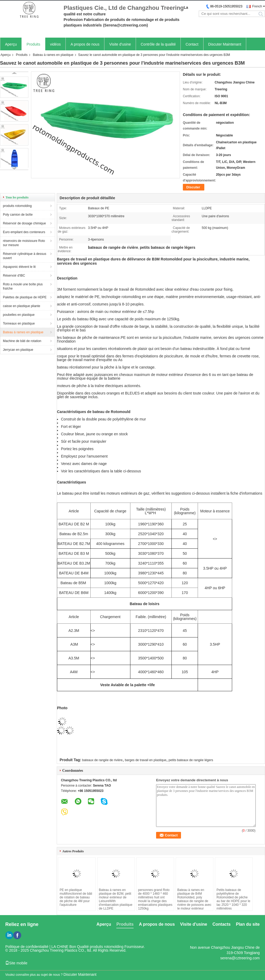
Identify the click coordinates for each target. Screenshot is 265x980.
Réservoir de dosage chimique (24, 223)
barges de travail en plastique (146, 760)
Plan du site (248, 924)
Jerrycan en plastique (18, 350)
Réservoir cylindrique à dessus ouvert (25, 256)
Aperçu (11, 44)
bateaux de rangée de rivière (102, 760)
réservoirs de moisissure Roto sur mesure (24, 243)
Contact (192, 44)
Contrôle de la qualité (158, 44)
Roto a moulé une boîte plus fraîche (23, 286)
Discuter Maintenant (225, 44)
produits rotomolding (17, 206)
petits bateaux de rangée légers (191, 760)
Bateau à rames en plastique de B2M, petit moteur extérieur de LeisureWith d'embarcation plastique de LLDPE (116, 899)
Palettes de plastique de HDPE (25, 297)
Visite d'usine (120, 44)
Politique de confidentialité (27, 947)
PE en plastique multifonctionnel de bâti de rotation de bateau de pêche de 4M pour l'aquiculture (76, 897)
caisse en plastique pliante (22, 306)
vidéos (55, 44)
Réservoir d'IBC (14, 276)
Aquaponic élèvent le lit (19, 267)
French (257, 6)
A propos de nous (85, 44)
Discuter (193, 187)
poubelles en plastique (19, 315)
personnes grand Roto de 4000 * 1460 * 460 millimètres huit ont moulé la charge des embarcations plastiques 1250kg (155, 899)
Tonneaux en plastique (19, 323)
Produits (33, 44)
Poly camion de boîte (18, 215)
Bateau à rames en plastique (53, 55)
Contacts (222, 924)
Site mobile (16, 963)
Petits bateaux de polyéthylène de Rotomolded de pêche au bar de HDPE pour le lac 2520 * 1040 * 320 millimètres (233, 899)
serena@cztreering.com (240, 958)
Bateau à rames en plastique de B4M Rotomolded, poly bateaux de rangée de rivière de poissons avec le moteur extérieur (194, 899)
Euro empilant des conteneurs (24, 232)
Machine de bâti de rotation (22, 341)
